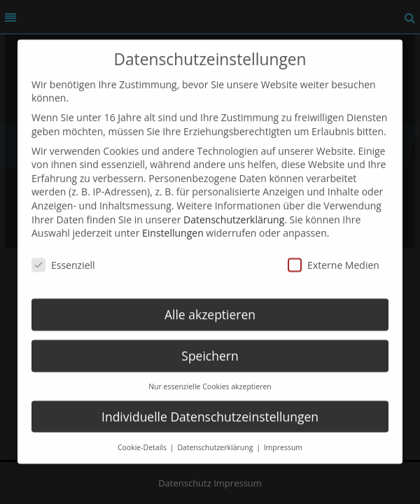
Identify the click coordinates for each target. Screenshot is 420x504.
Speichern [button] (210, 343)
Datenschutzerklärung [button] (216, 435)
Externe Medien (334, 252)
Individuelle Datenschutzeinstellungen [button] (210, 404)
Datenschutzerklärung (234, 207)
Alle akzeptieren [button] (210, 302)
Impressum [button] (283, 435)
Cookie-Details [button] (143, 435)
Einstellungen (173, 221)
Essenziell (63, 252)
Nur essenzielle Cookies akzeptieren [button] (210, 374)
